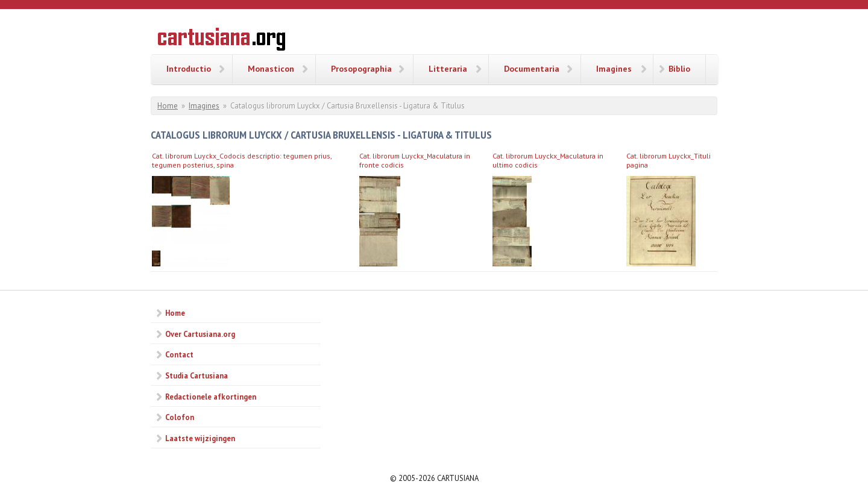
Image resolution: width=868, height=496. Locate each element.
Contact (179, 354)
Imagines (614, 69)
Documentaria (532, 69)
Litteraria (448, 69)
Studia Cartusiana (197, 375)
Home (168, 106)
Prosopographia (361, 69)
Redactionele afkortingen (211, 397)
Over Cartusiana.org (200, 334)
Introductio (189, 69)
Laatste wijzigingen (200, 438)
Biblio (679, 69)
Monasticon (271, 69)
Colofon (180, 417)
